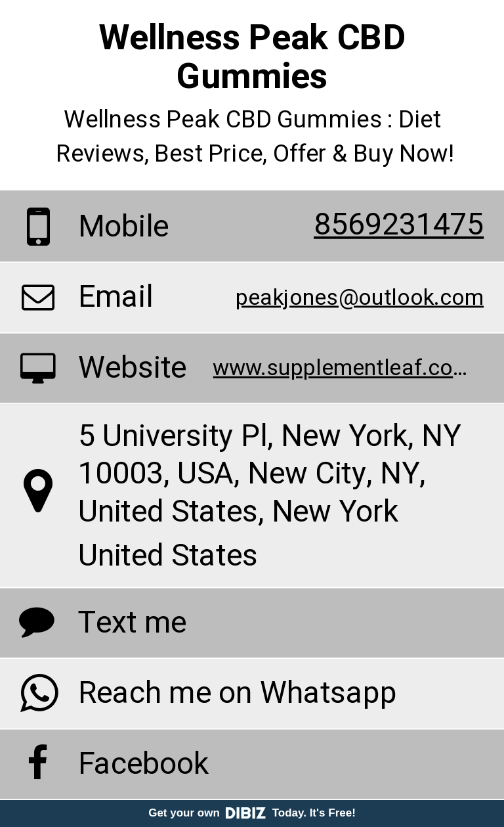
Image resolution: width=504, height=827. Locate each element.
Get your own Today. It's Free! (252, 813)
